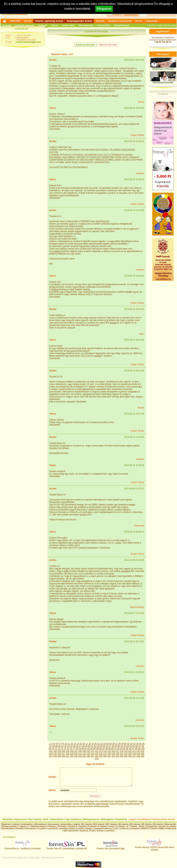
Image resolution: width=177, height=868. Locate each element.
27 (116, 744)
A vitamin (56, 251)
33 (134, 744)
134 (93, 754)
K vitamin (172, 826)
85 (97, 749)
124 (51, 754)
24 (108, 744)
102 (55, 751)
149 (59, 756)
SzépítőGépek (121, 25)
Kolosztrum (30, 828)
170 (97, 759)
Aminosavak (53, 824)
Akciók (28, 21)
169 (142, 756)
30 (125, 744)
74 (65, 749)
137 (105, 754)
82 (88, 749)
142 (126, 754)
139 (113, 754)
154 (80, 756)
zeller (66, 571)
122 (138, 751)
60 (119, 746)
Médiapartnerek (91, 819)
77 (74, 749)
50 (89, 746)
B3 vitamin (135, 824)
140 (117, 754)
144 (134, 754)
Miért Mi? (15, 21)
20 (96, 744)
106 (72, 751)
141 (121, 754)
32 (131, 744)
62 (125, 746)
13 (75, 744)
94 (124, 749)
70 (53, 749)
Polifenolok (171, 828)
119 (126, 751)
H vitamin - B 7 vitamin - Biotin (130, 826)
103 (59, 751)
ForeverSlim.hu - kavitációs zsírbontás (23, 848)
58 (113, 746)
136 (101, 754)
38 (53, 746)
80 (83, 749)
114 (105, 751)
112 (97, 751)
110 (88, 751)
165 (126, 756)
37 (50, 746)
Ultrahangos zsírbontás (163, 69)
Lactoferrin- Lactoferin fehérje (61, 828)
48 (83, 746)
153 (76, 756)
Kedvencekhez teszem (164, 819)
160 (105, 756)
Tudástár (43, 25)
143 (130, 754)
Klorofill (19, 828)
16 (84, 744)
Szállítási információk (120, 21)
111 (93, 751)
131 (80, 754)
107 (76, 751)
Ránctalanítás (86, 25)
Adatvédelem (57, 819)
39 (56, 746)
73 (62, 749)
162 (113, 756)
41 (62, 746)
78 (77, 749)
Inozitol (162, 826)
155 (84, 756)
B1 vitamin (87, 824)
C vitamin (22, 826)
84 (95, 749)
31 (128, 744)
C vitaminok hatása (37, 826)
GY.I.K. (139, 21)
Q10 (65, 831)
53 (98, 746)
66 (137, 746)
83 (92, 749)
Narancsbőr (68, 25)
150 (63, 756)
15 (81, 744)
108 (80, 751)
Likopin (88, 828)
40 (60, 746)
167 (134, 756)
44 (71, 746)
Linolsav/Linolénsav (103, 828)
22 (102, 744)
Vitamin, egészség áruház (49, 21)
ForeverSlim (104, 25)
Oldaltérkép (121, 819)
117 (117, 751)
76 (71, 749)
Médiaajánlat (107, 819)
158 (97, 756)
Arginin (77, 824)
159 (101, 756)
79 (80, 749)
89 (109, 749)
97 (133, 749)
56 (107, 746)
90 (112, 749)
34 (137, 744)
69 (50, 749)
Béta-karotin (170, 824)
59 (116, 746)
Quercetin (73, 831)
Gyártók (100, 21)
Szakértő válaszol (25, 25)
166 (130, 756)
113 (101, 751)
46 (77, 746)
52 (95, 746)
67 (140, 746)
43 (68, 746)
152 (72, 756)
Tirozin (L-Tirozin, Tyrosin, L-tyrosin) (97, 831)
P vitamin (153, 828)
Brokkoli (55, 289)
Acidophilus (27, 824)
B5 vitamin (147, 824)
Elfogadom (104, 9)
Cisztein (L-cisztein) (77, 826)
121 (134, 751)
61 (122, 746)
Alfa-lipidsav (40, 824)
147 (51, 756)
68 (143, 746)
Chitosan (52, 826)
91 (115, 749)
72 (59, 749)
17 (87, 744)
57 (110, 746)
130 (76, 754)
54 (101, 746)
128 (67, 754)
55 (104, 746)
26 (114, 744)
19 (93, 744)
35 (140, 744)
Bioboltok (8, 819)
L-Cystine (41, 828)
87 (103, 749)
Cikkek (55, 25)
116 (113, 751)
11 (69, 744)
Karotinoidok (8, 828)
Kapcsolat (152, 21)
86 (100, 749)
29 (122, 744)
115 (109, 751)
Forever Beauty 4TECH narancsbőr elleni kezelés (154, 848)
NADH (144, 828)
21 (99, 744)
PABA (162, 828)
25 (111, 744)
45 (74, 746)
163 (117, 756)
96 (130, 749)
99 (139, 749)
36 (143, 744)
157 (93, 756)
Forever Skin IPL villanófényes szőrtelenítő (67, 848)
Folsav (111, 826)
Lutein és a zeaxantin (130, 828)
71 (56, 749)
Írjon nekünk (35, 819)
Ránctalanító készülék (163, 83)
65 (134, 746)
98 (136, 749)
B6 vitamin (158, 824)
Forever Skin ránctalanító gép (110, 848)
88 (106, 749)
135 (97, 754)
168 (138, 756)
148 (55, 756)
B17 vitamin (112, 824)
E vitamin (102, 826)
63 (128, 746)
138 (109, 754)
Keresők (7, 25)
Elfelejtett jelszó (131, 15)
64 (131, 746)
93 (121, 749)
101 (51, 751)
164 (121, 756)
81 (86, 749)
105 (67, 751)
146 (142, 754)
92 (118, 749)
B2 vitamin (124, 824)
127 (63, 754)
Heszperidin (152, 826)
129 (72, 754)
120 (130, 751)
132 (84, 754)
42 (65, 746)
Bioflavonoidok (9, 826)
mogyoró (125, 571)
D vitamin (92, 826)
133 (88, 754)
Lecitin (80, 828)
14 (78, 744)
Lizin (116, 828)
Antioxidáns (66, 824)
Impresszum (20, 819)
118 (121, 751)
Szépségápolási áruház (79, 21)
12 (72, 744)
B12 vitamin (99, 824)
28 (119, 744)
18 (90, 744)
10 (66, 744)
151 (67, 756)
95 (127, 749)
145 (138, 754)
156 (88, 756)
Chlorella (62, 826)
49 (86, 746)
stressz (113, 323)
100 (143, 749)
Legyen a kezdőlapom (140, 819)
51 (92, 746)
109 (84, 751)
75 (68, 749)
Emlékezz (117, 15)
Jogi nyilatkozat (73, 819)
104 (63, 751)
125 (55, 754)
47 (80, 746)
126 (59, 754)
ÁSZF (46, 819)
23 (105, 744)
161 (109, 756)
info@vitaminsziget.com (29, 42)
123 (142, 751)
